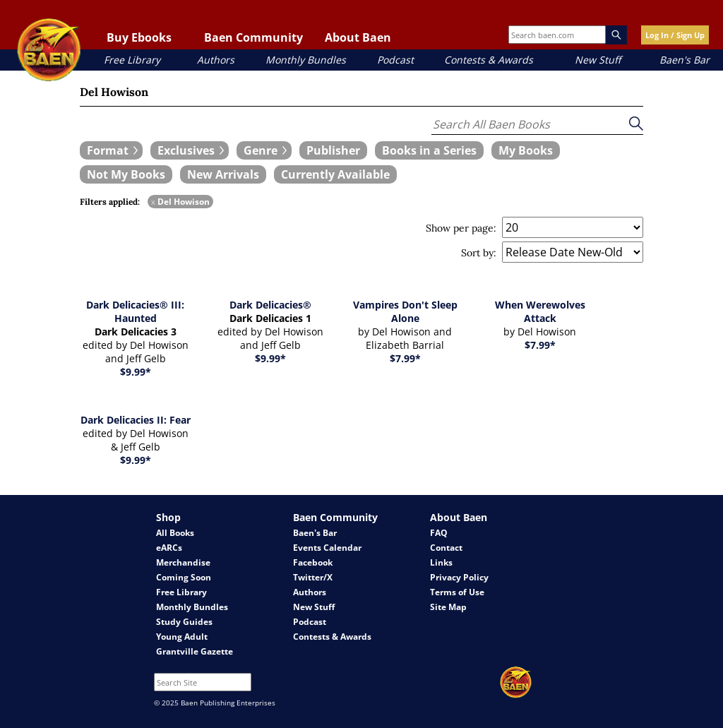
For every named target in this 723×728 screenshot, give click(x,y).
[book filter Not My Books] (126, 174)
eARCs (169, 548)
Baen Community (253, 37)
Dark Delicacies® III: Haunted (135, 311)
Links (441, 562)
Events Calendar (327, 548)
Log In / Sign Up (675, 35)
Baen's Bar (685, 60)
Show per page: (461, 228)
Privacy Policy (459, 577)
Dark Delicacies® (270, 305)
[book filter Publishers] (333, 150)
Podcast (395, 60)
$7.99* (405, 358)
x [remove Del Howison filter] (153, 202)
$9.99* (136, 372)
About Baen (358, 37)
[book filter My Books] (526, 150)
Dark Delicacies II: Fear (136, 420)
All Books (175, 533)
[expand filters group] (111, 150)
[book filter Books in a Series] (429, 150)
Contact (446, 548)
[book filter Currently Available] (335, 174)
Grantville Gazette (195, 651)
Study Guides (184, 622)
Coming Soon (184, 577)
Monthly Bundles (306, 60)
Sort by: (479, 253)
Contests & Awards (489, 60)
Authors (216, 60)
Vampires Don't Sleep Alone (405, 311)
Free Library (132, 60)
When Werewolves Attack (540, 311)
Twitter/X (313, 577)
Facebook (313, 562)
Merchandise (183, 562)
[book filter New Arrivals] (223, 174)
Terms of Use (457, 592)
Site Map (448, 607)
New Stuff (598, 60)
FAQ (439, 533)
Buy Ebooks (139, 37)
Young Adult (182, 637)
